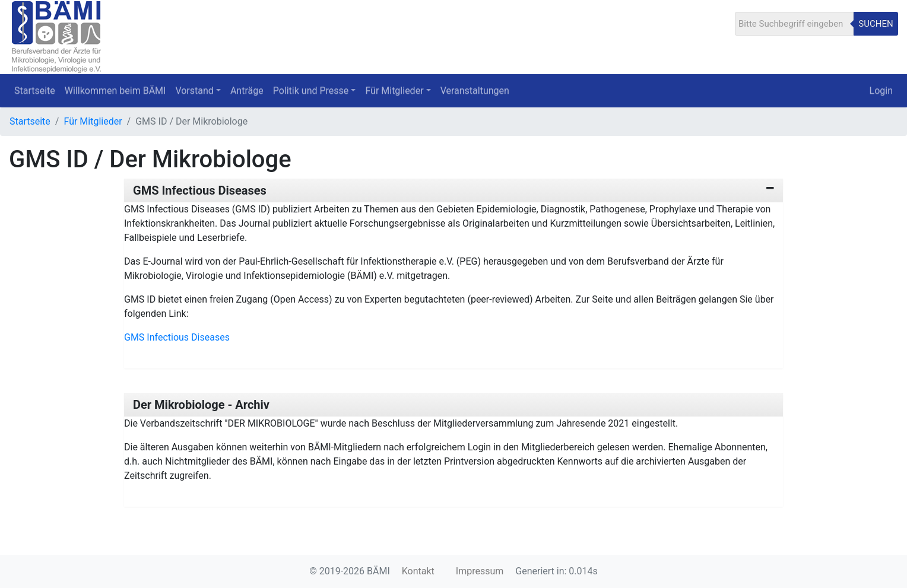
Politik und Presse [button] (311, 90)
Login (881, 90)
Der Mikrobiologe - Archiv (201, 405)
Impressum (480, 571)
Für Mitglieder (93, 121)
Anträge (247, 90)
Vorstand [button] (194, 90)
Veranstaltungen (475, 90)
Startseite (35, 90)
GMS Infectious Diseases (200, 190)
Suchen (876, 24)
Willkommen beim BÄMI (115, 90)
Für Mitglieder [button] (394, 90)
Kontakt (418, 571)
